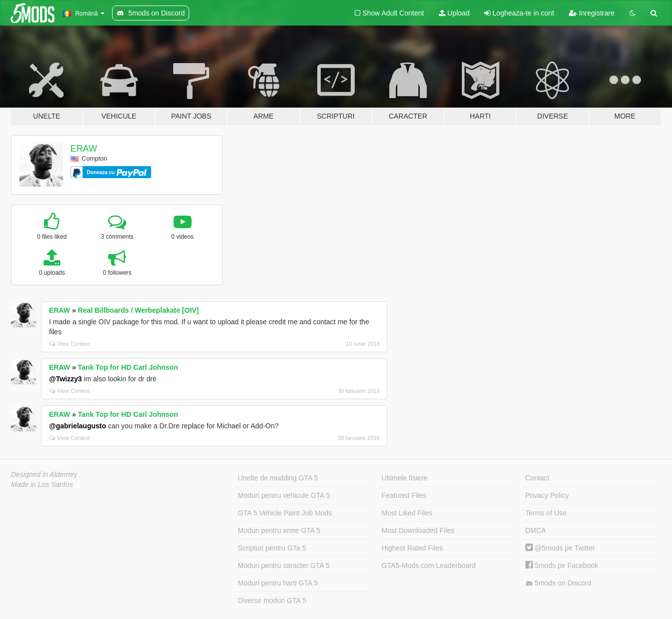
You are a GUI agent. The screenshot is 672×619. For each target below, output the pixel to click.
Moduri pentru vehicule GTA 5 (284, 495)
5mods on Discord (558, 583)
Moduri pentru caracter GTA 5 (283, 565)
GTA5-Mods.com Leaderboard (429, 565)
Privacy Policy (547, 495)
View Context (70, 344)
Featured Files (404, 495)
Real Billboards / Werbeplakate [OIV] (139, 310)
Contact (537, 478)
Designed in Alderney (44, 474)
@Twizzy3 (66, 379)
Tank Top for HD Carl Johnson (128, 367)
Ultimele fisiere (405, 478)
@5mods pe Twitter (560, 548)
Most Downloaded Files (418, 530)
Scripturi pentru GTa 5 (272, 548)
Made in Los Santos (42, 484)
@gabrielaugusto (78, 426)
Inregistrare (592, 13)
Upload (454, 13)
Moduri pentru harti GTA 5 (278, 583)
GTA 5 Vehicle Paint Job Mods (285, 513)
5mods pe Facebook (562, 565)
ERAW (84, 149)
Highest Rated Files (412, 548)
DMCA (536, 530)
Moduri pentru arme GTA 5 (279, 530)
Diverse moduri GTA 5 (272, 600)
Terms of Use (546, 513)
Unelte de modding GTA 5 (278, 478)
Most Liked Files (407, 513)
